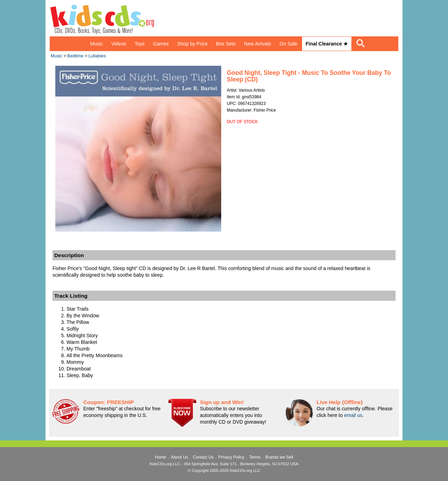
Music (96, 44)
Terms (255, 457)
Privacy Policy (231, 457)
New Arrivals (258, 44)
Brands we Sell (279, 457)
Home (161, 457)
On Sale (289, 44)
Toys (139, 44)
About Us (179, 457)
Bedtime (75, 56)
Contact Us (203, 457)
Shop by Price (192, 44)
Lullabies (97, 56)
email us (353, 415)
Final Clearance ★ (327, 44)
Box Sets (226, 44)
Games (161, 44)
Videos (119, 44)
